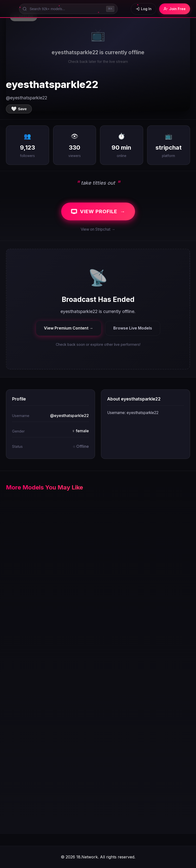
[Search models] (68, 9)
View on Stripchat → (98, 229)
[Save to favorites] (19, 109)
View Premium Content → (69, 328)
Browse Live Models (133, 328)
